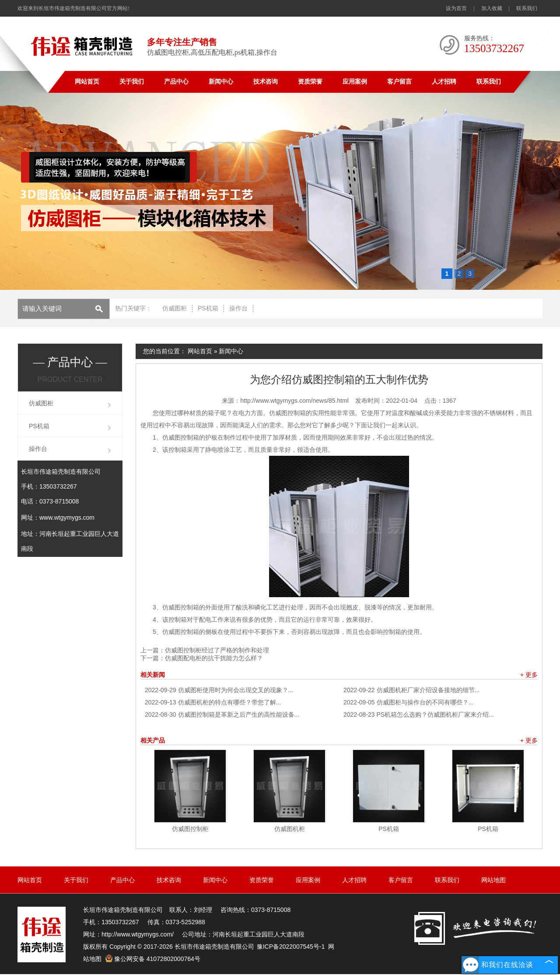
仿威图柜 (175, 308)
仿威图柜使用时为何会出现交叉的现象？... (219, 690)
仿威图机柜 (290, 829)
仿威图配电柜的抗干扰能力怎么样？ (214, 658)
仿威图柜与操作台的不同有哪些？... (408, 702)
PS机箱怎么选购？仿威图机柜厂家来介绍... (419, 715)
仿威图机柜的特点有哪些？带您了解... (213, 702)
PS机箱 (208, 308)
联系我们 (527, 8)
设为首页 (456, 8)
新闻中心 (221, 82)
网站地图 (493, 880)
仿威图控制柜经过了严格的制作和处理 (217, 650)
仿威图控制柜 (190, 829)
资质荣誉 (310, 82)
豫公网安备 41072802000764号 (153, 959)
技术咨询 (266, 82)
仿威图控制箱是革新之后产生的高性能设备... (222, 715)
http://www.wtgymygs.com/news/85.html (294, 401)
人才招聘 (444, 82)
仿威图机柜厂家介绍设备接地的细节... (411, 690)
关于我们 (132, 82)
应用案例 (355, 82)
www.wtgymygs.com (67, 517)
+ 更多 (529, 675)
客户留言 (399, 82)
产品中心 (176, 82)
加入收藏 (492, 8)
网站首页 (87, 82)
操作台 (238, 308)
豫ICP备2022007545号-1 (291, 947)
